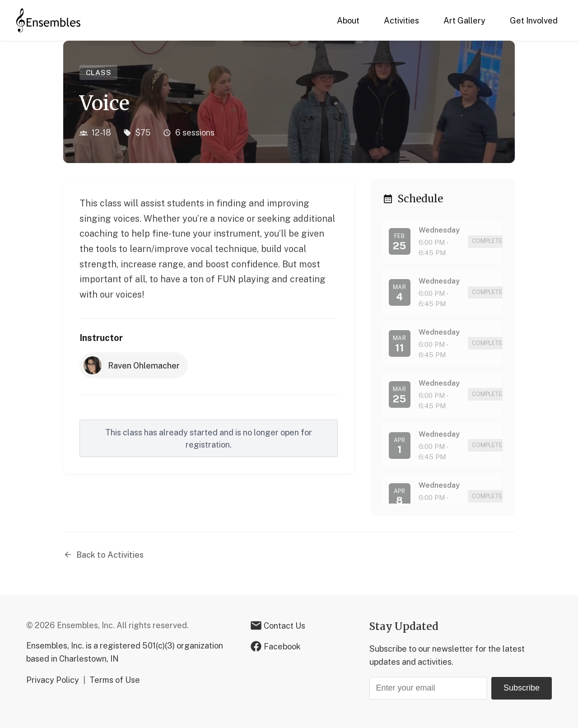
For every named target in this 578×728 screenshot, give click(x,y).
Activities (401, 21)
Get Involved (534, 21)
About (348, 21)
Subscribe (522, 688)
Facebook (275, 646)
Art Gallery (464, 21)
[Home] (48, 20)
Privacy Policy (53, 680)
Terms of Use (115, 680)
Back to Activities (103, 555)
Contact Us (278, 625)
